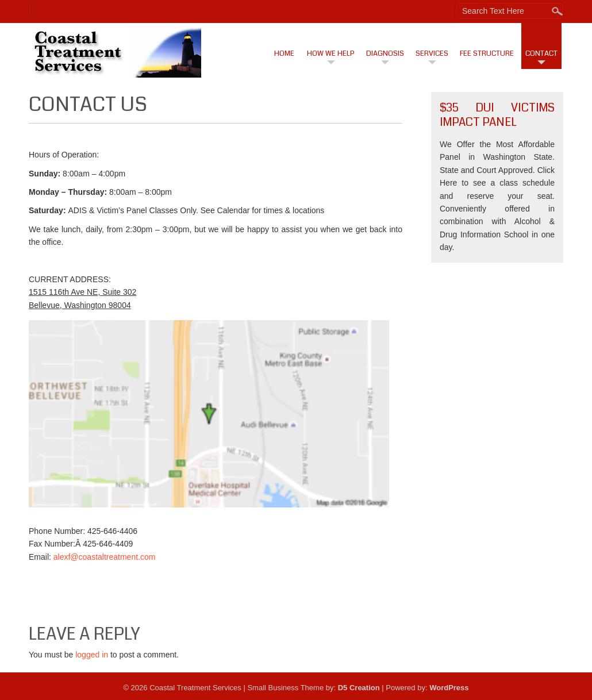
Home (284, 53)
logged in (92, 655)
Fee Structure (487, 53)
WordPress (449, 688)
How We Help (331, 53)
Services (432, 53)
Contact (541, 53)
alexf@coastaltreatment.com (105, 557)
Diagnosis (385, 53)
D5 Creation (359, 688)
